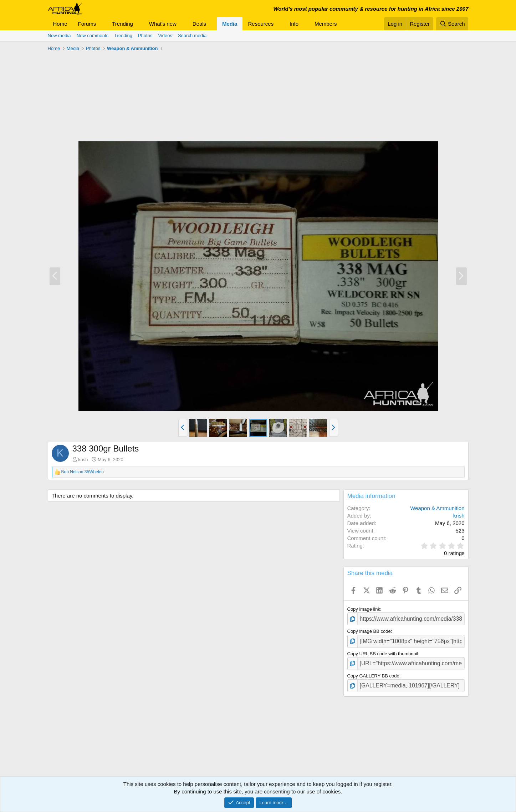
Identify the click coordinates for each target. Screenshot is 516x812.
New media (59, 36)
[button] (102, 24)
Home (60, 24)
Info (294, 24)
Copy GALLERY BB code (373, 672)
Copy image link (364, 609)
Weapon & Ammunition (437, 508)
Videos (165, 36)
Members (326, 24)
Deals (199, 24)
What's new (163, 24)
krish (83, 460)
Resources (261, 24)
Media (230, 24)
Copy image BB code (369, 630)
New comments (93, 36)
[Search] (452, 24)
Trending (122, 24)
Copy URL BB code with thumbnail (383, 651)
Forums (87, 24)
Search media (192, 36)
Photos (145, 36)
